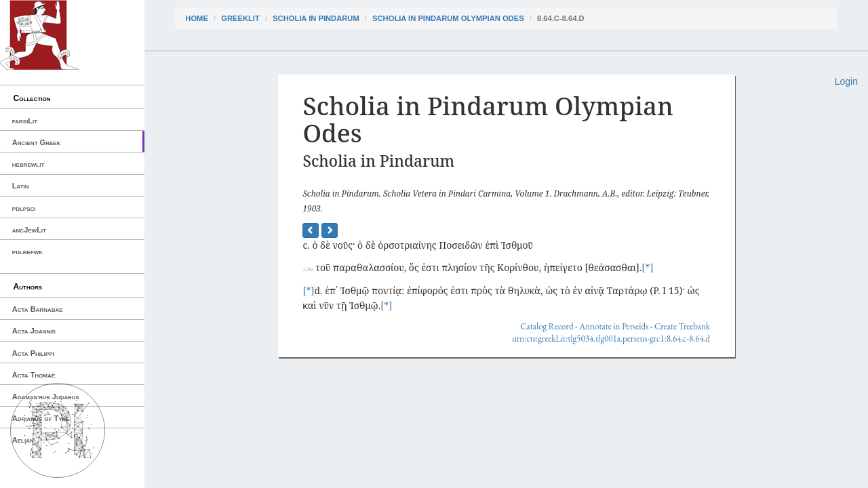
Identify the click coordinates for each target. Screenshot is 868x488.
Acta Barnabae (38, 309)
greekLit (240, 18)
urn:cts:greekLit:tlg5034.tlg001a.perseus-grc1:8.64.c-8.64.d (611, 339)
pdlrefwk (27, 251)
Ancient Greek (37, 142)
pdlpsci (24, 208)
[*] (647, 267)
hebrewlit (28, 164)
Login (846, 81)
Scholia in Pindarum (316, 18)
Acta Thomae (34, 375)
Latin (21, 186)
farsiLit (25, 121)
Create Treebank (682, 326)
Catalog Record (547, 326)
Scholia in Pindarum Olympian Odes (448, 18)
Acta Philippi (33, 353)
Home (197, 18)
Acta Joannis (34, 331)
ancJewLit (29, 230)
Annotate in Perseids (614, 326)
